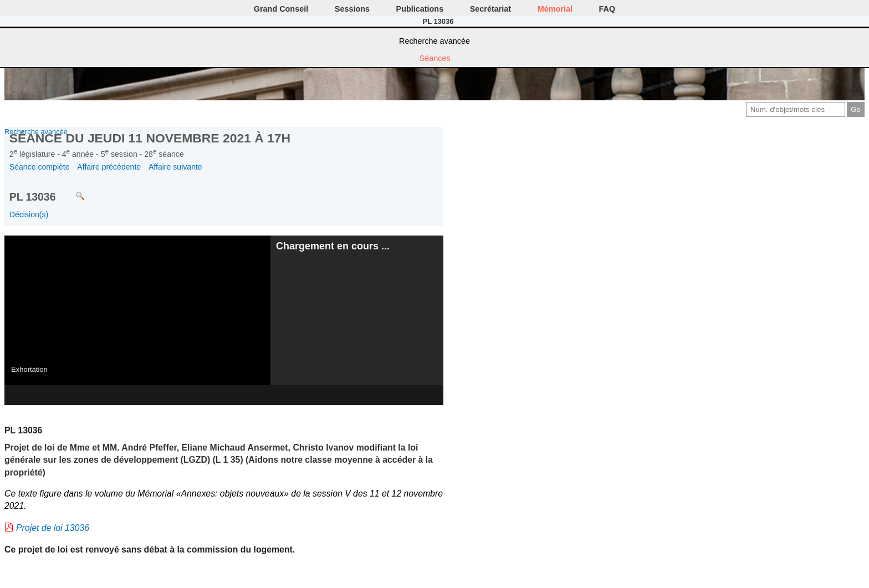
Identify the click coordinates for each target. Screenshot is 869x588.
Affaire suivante (175, 167)
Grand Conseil (281, 9)
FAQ (607, 9)
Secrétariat (490, 9)
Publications (420, 9)
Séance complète (40, 167)
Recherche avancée (434, 41)
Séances (435, 58)
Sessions (352, 9)
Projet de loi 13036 (53, 528)
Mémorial (555, 9)
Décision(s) (29, 214)
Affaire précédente (109, 167)
